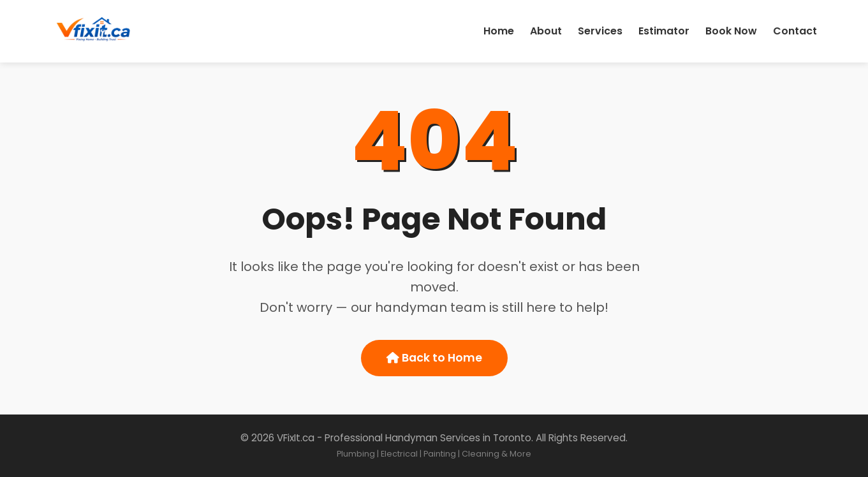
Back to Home (434, 358)
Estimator (664, 31)
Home (499, 31)
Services (600, 31)
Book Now (731, 31)
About (546, 31)
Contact (795, 31)
